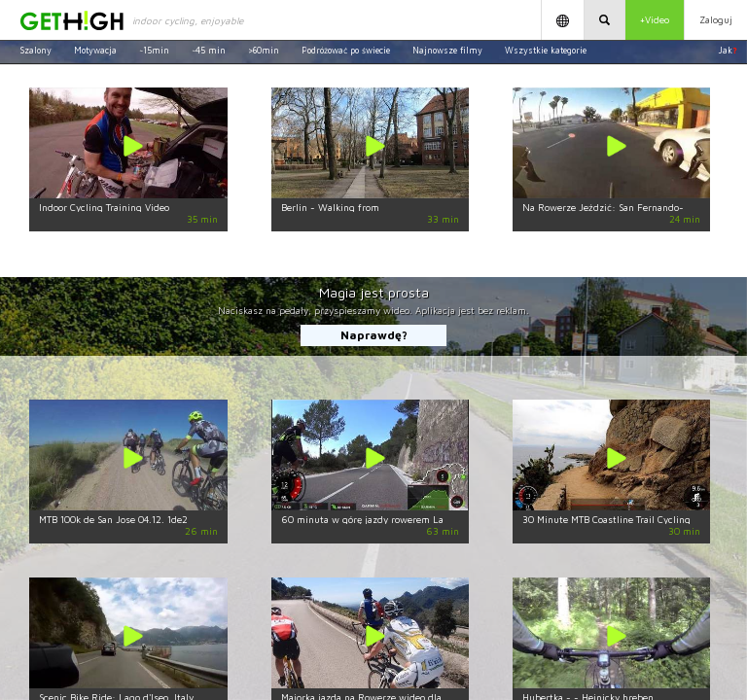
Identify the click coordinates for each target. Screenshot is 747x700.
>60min (264, 50)
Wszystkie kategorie (546, 50)
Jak (728, 50)
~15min (154, 50)
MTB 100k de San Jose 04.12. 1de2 (113, 519)
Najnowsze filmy (447, 50)
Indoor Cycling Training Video (104, 207)
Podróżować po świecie (346, 50)
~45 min (209, 50)
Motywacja (95, 50)
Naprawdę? (374, 335)
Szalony (36, 50)
